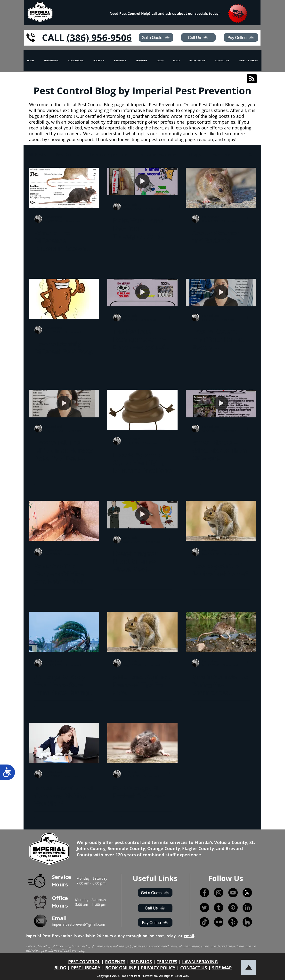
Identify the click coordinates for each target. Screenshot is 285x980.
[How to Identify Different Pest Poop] (64, 299)
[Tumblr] (219, 908)
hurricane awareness (158, 154)
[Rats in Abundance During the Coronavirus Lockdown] (221, 632)
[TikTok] (204, 922)
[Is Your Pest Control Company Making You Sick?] (64, 743)
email (189, 936)
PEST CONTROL (84, 962)
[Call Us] (198, 37)
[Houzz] (247, 922)
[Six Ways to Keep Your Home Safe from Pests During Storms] (64, 632)
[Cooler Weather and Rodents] (221, 188)
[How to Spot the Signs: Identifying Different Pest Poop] (142, 410)
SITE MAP (222, 968)
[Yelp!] (233, 922)
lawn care (220, 154)
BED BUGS (141, 962)
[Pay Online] (241, 37)
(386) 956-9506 (99, 37)
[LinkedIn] (247, 908)
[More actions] (92, 219)
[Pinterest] (233, 908)
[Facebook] (204, 893)
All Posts (37, 154)
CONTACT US (194, 968)
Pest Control (68, 154)
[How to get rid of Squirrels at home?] (221, 521)
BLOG (60, 968)
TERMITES (167, 962)
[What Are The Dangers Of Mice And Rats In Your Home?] (64, 521)
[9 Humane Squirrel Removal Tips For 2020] (142, 632)
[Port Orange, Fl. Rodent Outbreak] (142, 743)
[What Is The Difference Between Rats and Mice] (64, 188)
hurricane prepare (109, 154)
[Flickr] (219, 922)
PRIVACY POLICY (158, 968)
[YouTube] (233, 893)
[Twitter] (204, 908)
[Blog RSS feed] (252, 79)
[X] (247, 893)
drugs (195, 154)
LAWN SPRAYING (200, 962)
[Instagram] (219, 893)
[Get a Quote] (156, 37)
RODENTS (115, 962)
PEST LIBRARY (86, 968)
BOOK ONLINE (121, 968)
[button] (248, 61)
